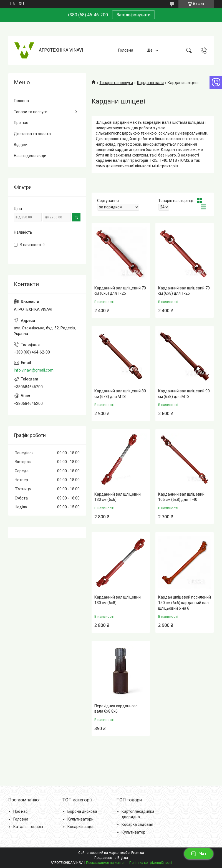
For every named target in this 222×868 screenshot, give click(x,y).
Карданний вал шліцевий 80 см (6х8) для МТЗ (120, 394)
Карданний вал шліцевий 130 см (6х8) (118, 600)
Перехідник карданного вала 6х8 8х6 (116, 709)
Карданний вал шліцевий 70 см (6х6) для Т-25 (120, 291)
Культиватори (80, 819)
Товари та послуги (116, 83)
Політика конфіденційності (151, 863)
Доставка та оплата (32, 134)
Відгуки (21, 145)
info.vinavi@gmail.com (34, 370)
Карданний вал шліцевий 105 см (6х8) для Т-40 (181, 497)
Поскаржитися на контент (106, 863)
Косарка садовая (137, 824)
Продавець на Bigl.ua (111, 858)
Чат (199, 854)
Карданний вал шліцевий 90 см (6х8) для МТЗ (184, 394)
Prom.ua (138, 853)
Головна (126, 50)
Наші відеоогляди (30, 156)
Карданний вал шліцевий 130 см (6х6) (118, 497)
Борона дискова (82, 811)
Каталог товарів (28, 827)
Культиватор (133, 832)
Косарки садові (81, 827)
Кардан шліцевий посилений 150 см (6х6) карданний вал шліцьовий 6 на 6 (185, 603)
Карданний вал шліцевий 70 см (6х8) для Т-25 (184, 291)
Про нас (21, 123)
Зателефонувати (133, 15)
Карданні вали (150, 83)
